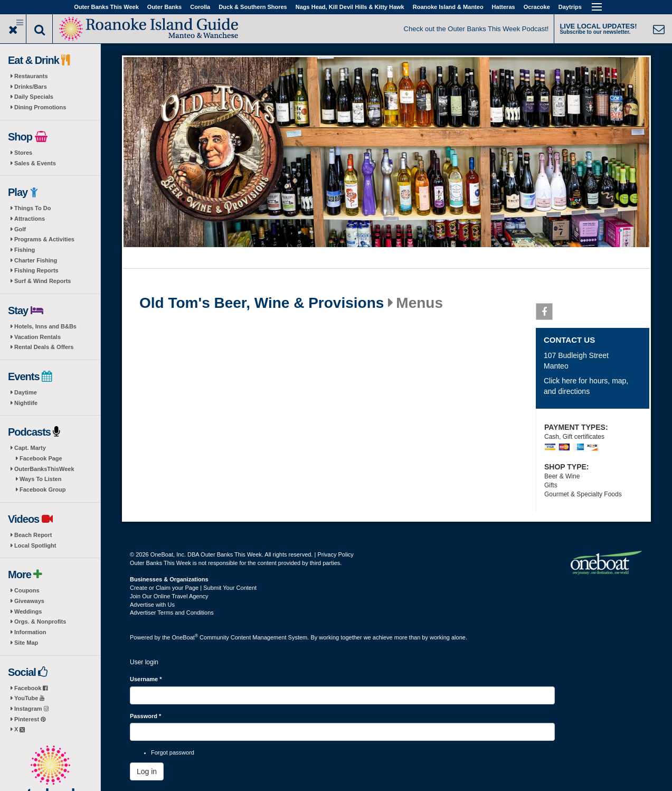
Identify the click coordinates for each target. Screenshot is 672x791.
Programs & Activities (44, 239)
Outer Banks (164, 7)
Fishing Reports (36, 270)
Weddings (28, 611)
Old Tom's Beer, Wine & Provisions (262, 303)
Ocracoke (537, 7)
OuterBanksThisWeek (44, 469)
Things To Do (32, 208)
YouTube (29, 698)
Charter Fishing (36, 260)
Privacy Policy (335, 554)
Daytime (26, 392)
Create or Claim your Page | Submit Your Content (193, 588)
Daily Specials (34, 97)
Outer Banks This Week (106, 7)
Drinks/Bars (31, 87)
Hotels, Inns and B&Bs (45, 326)
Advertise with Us (152, 605)
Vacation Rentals (37, 337)
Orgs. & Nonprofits (40, 621)
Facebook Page (41, 458)
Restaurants (31, 76)
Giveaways (29, 601)
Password (145, 716)
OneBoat (185, 637)
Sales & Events (35, 163)
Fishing (25, 250)
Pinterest (30, 719)
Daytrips (570, 7)
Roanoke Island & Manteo (448, 7)
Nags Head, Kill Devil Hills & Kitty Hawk (350, 7)
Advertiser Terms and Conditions (172, 613)
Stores (23, 153)
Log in (147, 771)
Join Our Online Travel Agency (169, 596)
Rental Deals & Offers (44, 347)
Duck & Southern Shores (253, 7)
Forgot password (173, 752)
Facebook (31, 688)
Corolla (200, 7)
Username (146, 679)
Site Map (26, 643)
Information (30, 632)
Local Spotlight (35, 545)
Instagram (31, 709)
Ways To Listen (40, 479)
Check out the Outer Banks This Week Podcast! (476, 29)
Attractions (30, 219)
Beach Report (33, 535)
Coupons (27, 590)
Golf (20, 229)
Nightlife (26, 403)
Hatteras (504, 7)
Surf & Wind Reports (42, 281)
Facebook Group (42, 489)
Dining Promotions (40, 107)
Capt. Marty (30, 448)
